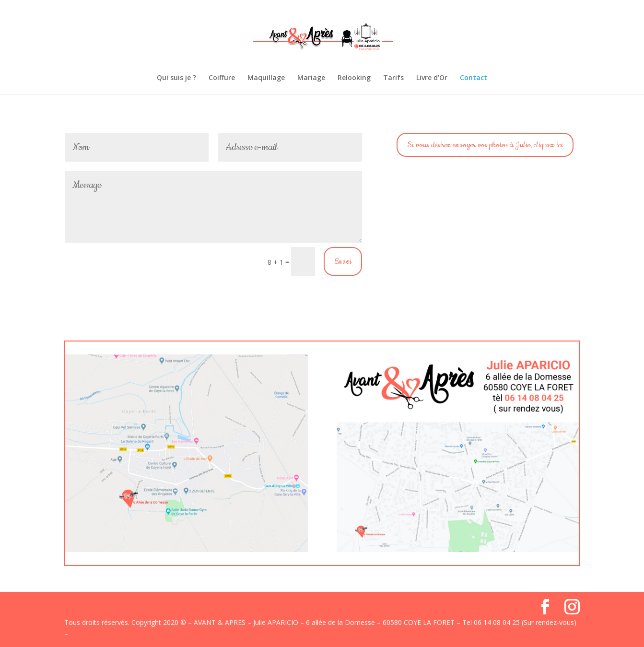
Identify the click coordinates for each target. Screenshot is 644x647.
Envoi (343, 261)
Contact (474, 78)
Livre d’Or (432, 78)
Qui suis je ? (176, 78)
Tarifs (393, 78)
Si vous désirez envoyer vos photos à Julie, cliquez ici (485, 145)
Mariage (311, 78)
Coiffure (222, 78)
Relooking (354, 78)
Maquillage (266, 78)
